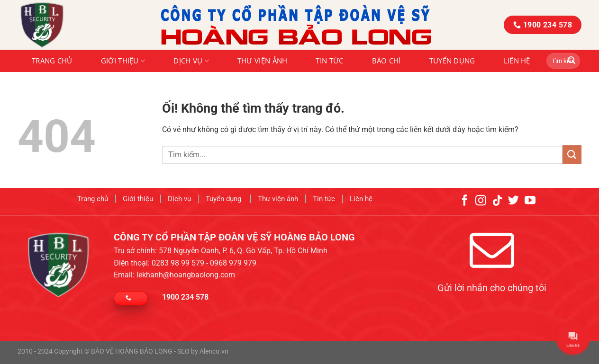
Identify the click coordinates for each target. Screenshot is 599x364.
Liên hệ (517, 61)
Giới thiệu (123, 61)
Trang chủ (52, 61)
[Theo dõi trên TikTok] (497, 198)
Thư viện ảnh (263, 61)
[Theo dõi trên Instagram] (481, 198)
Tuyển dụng (452, 61)
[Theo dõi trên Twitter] (513, 198)
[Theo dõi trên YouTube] (530, 198)
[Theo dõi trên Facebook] (465, 198)
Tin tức (329, 61)
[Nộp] (572, 61)
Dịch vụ (191, 61)
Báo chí (386, 61)
